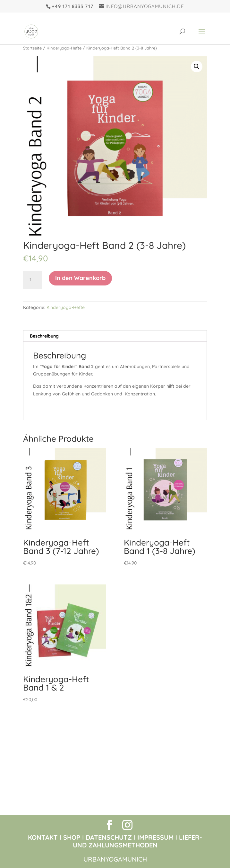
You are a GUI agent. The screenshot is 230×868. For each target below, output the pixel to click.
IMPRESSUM (155, 837)
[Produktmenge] (33, 280)
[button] (197, 67)
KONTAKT (43, 837)
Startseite (32, 48)
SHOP (72, 837)
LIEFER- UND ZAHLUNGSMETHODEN (138, 841)
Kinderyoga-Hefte (64, 48)
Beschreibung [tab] (44, 336)
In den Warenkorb (80, 278)
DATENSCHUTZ (109, 837)
